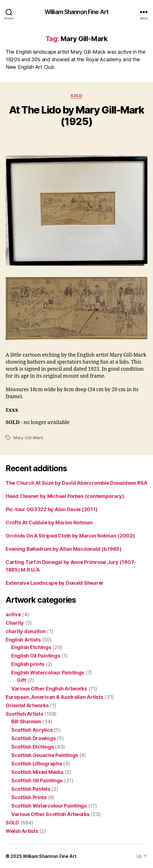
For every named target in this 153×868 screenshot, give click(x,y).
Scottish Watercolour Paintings (49, 806)
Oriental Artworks (27, 705)
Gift (21, 680)
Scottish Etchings (32, 747)
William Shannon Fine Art (76, 12)
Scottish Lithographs (37, 764)
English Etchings (31, 647)
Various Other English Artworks (49, 689)
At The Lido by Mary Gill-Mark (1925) (77, 116)
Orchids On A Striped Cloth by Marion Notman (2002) (70, 536)
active (13, 614)
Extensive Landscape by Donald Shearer (55, 583)
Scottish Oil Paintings (37, 780)
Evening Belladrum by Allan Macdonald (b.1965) (64, 549)
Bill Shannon (26, 721)
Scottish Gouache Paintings (45, 755)
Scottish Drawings (33, 738)
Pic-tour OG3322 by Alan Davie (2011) (51, 509)
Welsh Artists (22, 831)
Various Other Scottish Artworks (50, 814)
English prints (28, 664)
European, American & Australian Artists (54, 697)
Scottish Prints (29, 797)
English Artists (23, 640)
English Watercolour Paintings (48, 673)
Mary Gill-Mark (28, 438)
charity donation (26, 631)
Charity (15, 623)
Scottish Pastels (31, 789)
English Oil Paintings (36, 656)
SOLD (76, 96)
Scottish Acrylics (32, 730)
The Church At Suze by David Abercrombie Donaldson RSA (76, 483)
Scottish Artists (24, 714)
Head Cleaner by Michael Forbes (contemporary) (65, 496)
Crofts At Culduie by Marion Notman (49, 523)
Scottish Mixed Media (37, 772)
